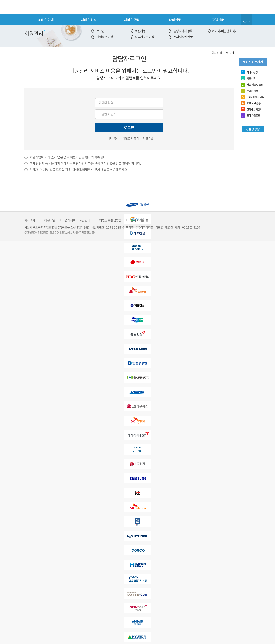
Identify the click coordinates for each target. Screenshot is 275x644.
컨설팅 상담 (253, 129)
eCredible (42, 7)
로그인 (100, 31)
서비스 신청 (89, 20)
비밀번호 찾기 (131, 138)
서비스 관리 (132, 20)
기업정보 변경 (105, 37)
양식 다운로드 (251, 115)
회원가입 (140, 31)
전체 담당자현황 (183, 37)
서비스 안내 (46, 20)
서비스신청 (249, 72)
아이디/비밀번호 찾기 (225, 31)
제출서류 (248, 78)
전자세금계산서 (252, 109)
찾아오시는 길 (139, 220)
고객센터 (218, 20)
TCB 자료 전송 (251, 103)
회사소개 (30, 220)
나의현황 (175, 20)
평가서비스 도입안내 (77, 220)
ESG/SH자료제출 (252, 97)
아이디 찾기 (112, 138)
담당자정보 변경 (145, 37)
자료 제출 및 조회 (252, 85)
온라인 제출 (249, 91)
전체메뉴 (246, 22)
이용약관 (50, 220)
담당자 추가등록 (183, 31)
